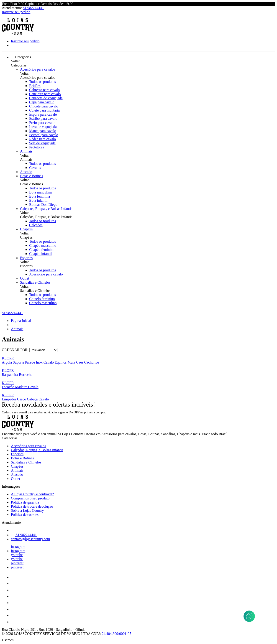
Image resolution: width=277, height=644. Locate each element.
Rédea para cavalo (42, 139)
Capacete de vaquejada (46, 98)
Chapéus (26, 229)
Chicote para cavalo (44, 106)
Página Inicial (21, 321)
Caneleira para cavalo (45, 94)
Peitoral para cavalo (44, 135)
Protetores (37, 147)
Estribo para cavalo (43, 118)
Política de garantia (25, 502)
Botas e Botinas (31, 176)
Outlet (25, 278)
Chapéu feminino (42, 250)
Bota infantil (38, 200)
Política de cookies (25, 515)
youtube (17, 555)
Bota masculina (40, 192)
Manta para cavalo (43, 131)
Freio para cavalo (42, 123)
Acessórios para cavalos (38, 69)
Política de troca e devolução (32, 506)
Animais (26, 151)
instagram (18, 547)
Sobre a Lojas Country (27, 510)
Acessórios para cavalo (46, 274)
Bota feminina (40, 196)
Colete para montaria (44, 110)
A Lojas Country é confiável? (32, 494)
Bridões (35, 86)
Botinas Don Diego (43, 205)
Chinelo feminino (42, 299)
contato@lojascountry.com (30, 539)
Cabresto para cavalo (44, 90)
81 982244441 (33, 8)
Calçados (36, 225)
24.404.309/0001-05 (117, 634)
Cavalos (35, 168)
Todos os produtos (42, 82)
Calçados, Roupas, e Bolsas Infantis (46, 209)
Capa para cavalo (42, 102)
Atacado (26, 172)
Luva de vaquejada (43, 127)
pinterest (17, 563)
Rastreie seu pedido (16, 12)
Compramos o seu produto (30, 498)
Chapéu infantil (40, 254)
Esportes (26, 258)
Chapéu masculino (43, 246)
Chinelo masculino (43, 303)
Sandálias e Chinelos (35, 282)
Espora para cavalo (43, 114)
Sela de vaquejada (42, 143)
